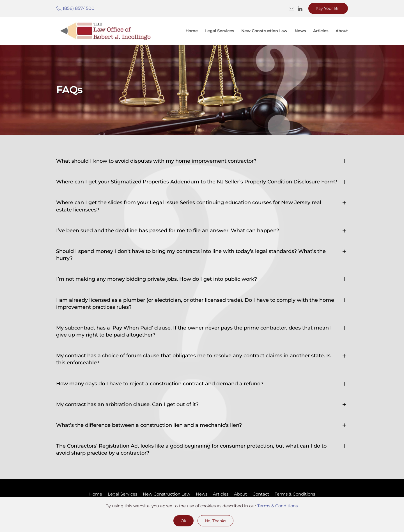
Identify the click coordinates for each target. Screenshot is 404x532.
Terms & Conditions (295, 494)
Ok (183, 521)
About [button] (342, 31)
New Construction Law (264, 31)
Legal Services (220, 31)
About (240, 494)
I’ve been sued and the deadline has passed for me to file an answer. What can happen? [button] (168, 231)
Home (192, 31)
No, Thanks (215, 521)
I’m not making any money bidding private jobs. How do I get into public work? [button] (157, 279)
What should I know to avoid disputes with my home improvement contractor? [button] (156, 161)
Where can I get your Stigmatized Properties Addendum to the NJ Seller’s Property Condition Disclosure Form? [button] (197, 182)
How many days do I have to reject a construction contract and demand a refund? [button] (160, 384)
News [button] (300, 31)
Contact (261, 494)
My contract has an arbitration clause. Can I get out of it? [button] (127, 404)
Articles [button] (321, 31)
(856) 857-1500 (75, 8)
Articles (221, 494)
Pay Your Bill (328, 8)
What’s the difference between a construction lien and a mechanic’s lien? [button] (149, 425)
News (202, 494)
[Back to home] (105, 31)
